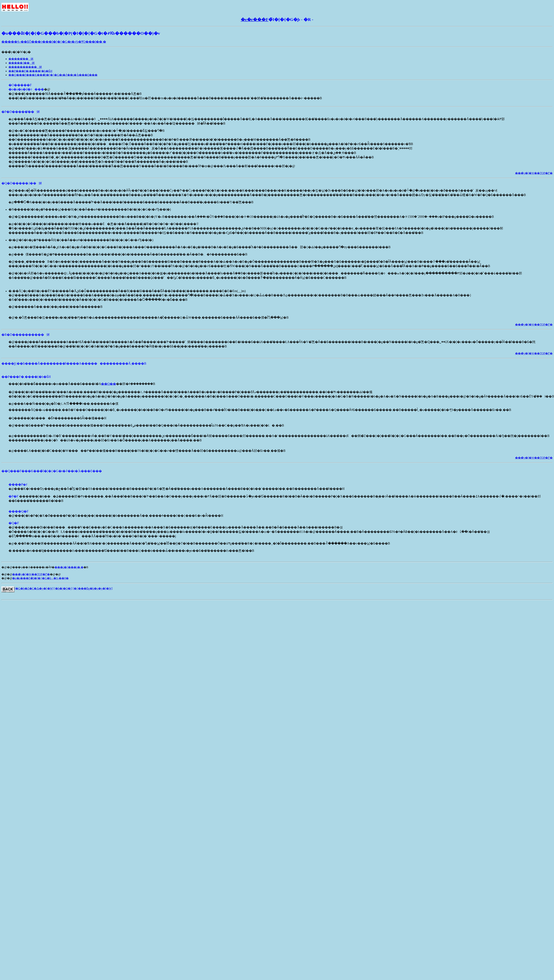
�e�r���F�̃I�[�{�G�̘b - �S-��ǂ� (40, 578)
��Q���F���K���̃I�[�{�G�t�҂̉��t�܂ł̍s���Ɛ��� (53, 75)
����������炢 (25, 67)
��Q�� (109, 384)
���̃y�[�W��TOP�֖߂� (534, 173)
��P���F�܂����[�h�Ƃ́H (30, 71)
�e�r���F (255, 19)
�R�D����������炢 (26, 335)
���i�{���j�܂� (69, 567)
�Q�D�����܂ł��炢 (22, 183)
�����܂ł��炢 (22, 63)
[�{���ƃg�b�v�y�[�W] (93, 588)
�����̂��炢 (21, 59)
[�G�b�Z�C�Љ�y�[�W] (34, 588)
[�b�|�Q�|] (63, 588)
